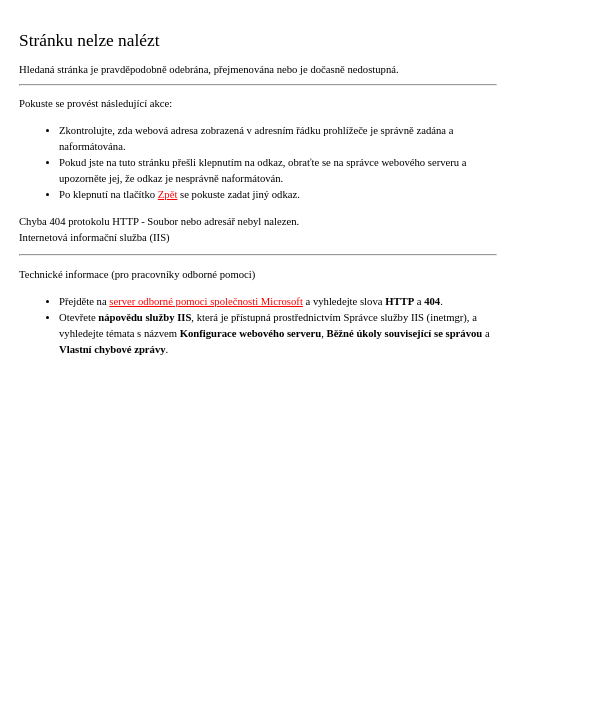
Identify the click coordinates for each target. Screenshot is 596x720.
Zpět (168, 194)
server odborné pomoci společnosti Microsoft (206, 301)
